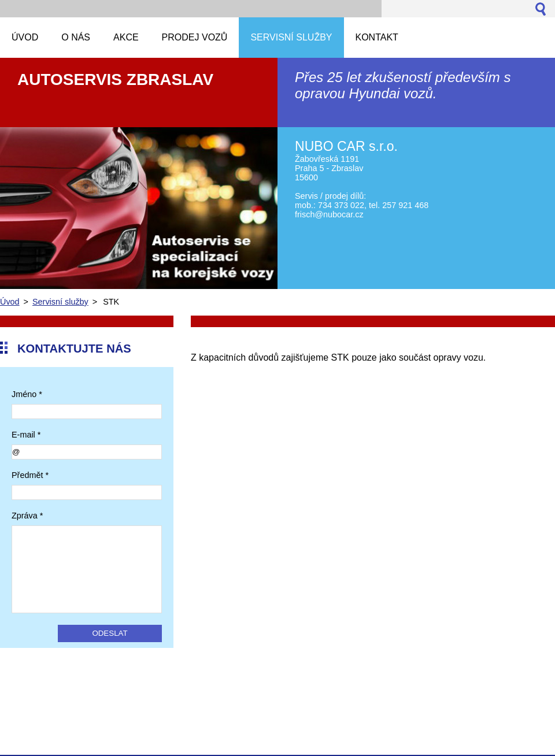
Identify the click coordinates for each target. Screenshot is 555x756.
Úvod (10, 302)
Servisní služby (60, 302)
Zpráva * (27, 516)
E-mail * (26, 435)
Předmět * (30, 475)
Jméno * (27, 394)
